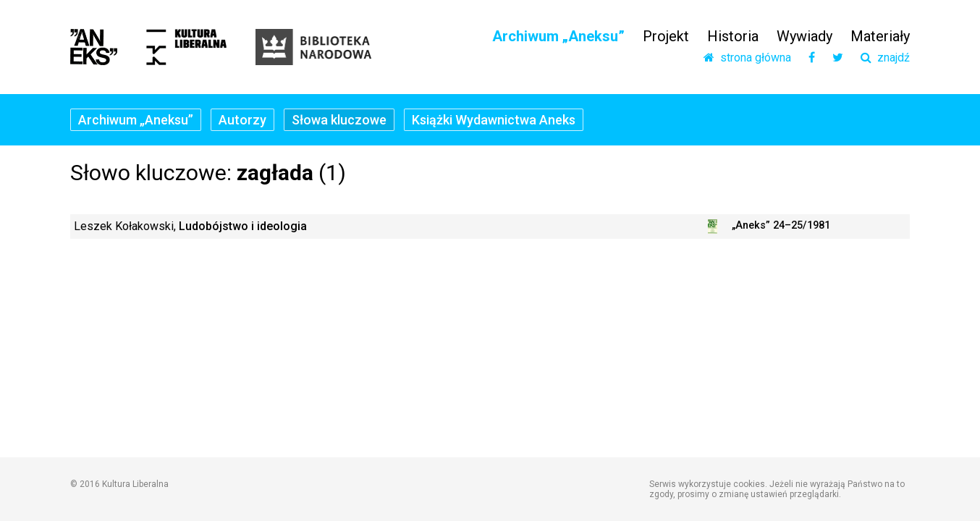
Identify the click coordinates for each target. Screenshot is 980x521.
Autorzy (242, 120)
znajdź (885, 58)
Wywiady (804, 36)
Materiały (880, 36)
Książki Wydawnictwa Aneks (494, 120)
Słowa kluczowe (339, 120)
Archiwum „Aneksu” (558, 36)
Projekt (666, 36)
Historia (733, 36)
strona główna (747, 58)
